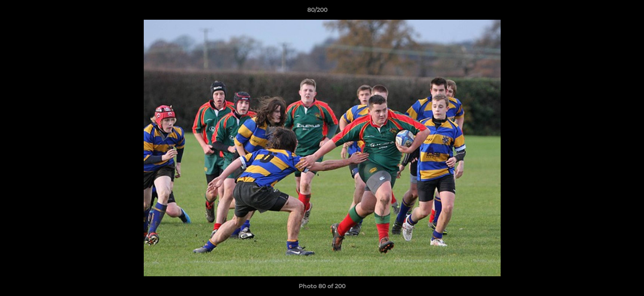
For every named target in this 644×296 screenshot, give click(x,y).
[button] (609, 12)
